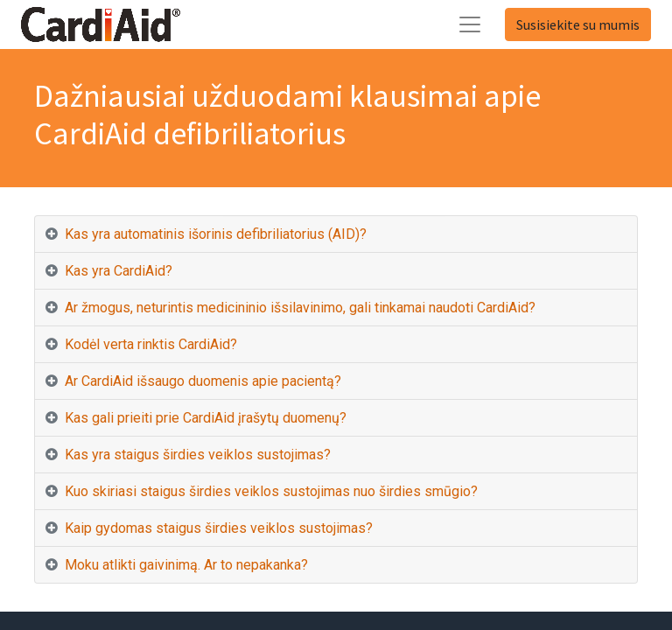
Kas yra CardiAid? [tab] (119, 271)
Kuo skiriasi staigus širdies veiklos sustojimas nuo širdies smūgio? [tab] (271, 491)
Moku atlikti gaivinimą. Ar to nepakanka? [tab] (186, 565)
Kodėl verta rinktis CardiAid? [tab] (151, 344)
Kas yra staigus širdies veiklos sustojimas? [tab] (198, 455)
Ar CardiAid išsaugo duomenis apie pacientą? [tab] (203, 381)
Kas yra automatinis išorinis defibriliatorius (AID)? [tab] (216, 234)
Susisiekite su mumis (578, 24)
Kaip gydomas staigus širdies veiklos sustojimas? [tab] (219, 528)
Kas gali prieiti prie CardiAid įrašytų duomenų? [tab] (206, 418)
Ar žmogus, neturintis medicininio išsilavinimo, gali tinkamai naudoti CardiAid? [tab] (300, 308)
